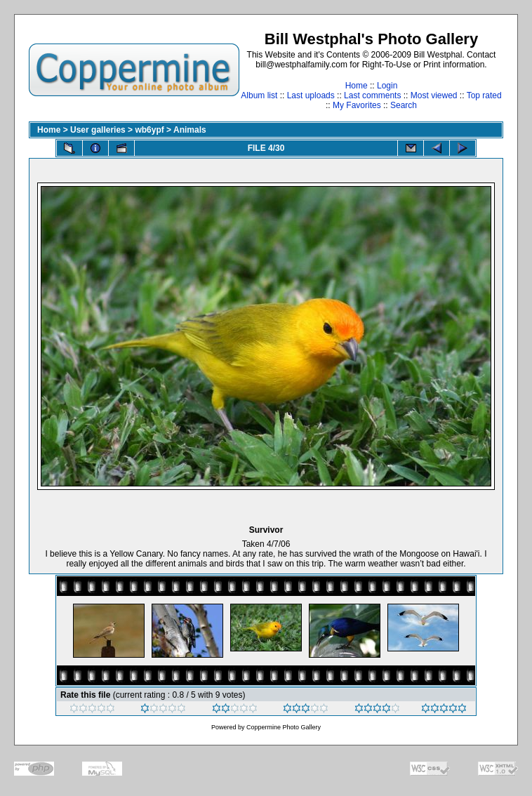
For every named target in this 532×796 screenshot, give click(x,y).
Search (404, 105)
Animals (190, 130)
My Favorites (357, 105)
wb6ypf (149, 130)
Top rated (484, 95)
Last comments (372, 95)
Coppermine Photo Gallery (284, 727)
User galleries (98, 130)
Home (357, 86)
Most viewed (434, 95)
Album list (259, 95)
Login (387, 86)
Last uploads (311, 95)
